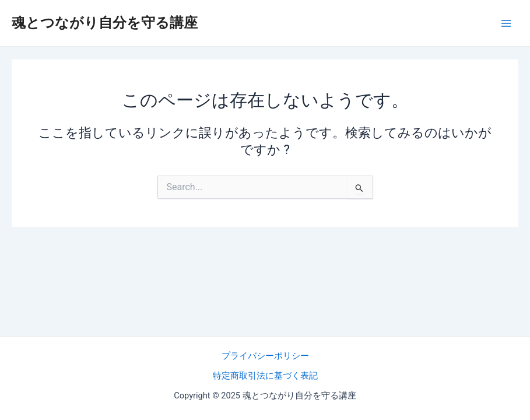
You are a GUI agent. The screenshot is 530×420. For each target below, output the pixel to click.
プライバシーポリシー (265, 356)
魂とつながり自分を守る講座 (105, 23)
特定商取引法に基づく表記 (265, 376)
